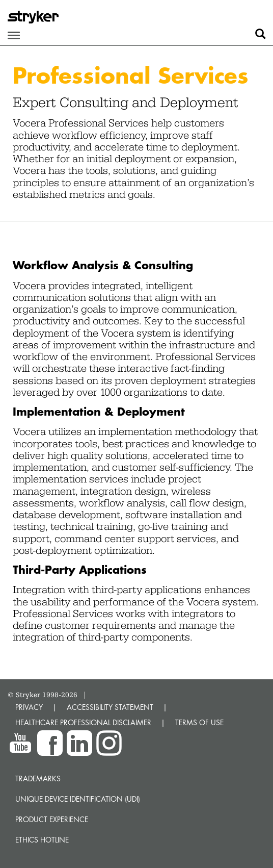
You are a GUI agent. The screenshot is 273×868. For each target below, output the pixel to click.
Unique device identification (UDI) (78, 799)
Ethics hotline (42, 840)
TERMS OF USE (199, 722)
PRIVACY (29, 707)
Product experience (52, 819)
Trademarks (38, 778)
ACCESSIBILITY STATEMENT (110, 707)
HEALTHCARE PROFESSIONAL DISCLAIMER (83, 722)
